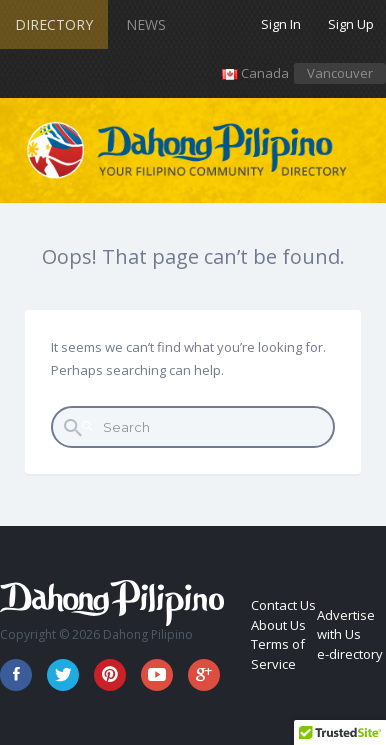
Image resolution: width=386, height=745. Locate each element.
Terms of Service (278, 654)
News (146, 24)
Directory (54, 24)
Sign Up (351, 24)
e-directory (350, 654)
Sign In (281, 24)
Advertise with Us (346, 625)
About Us (278, 625)
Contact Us (283, 605)
